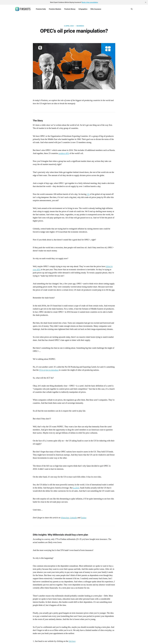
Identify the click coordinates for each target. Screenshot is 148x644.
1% (88, 194)
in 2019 (76, 488)
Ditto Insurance (96, 9)
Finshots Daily (41, 9)
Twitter (84, 518)
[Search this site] (132, 9)
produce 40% (64, 153)
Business (80, 26)
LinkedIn (73, 518)
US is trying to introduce (49, 370)
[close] (146, 2)
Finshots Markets (55, 9)
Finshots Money (70, 9)
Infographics (83, 9)
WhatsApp (65, 518)
